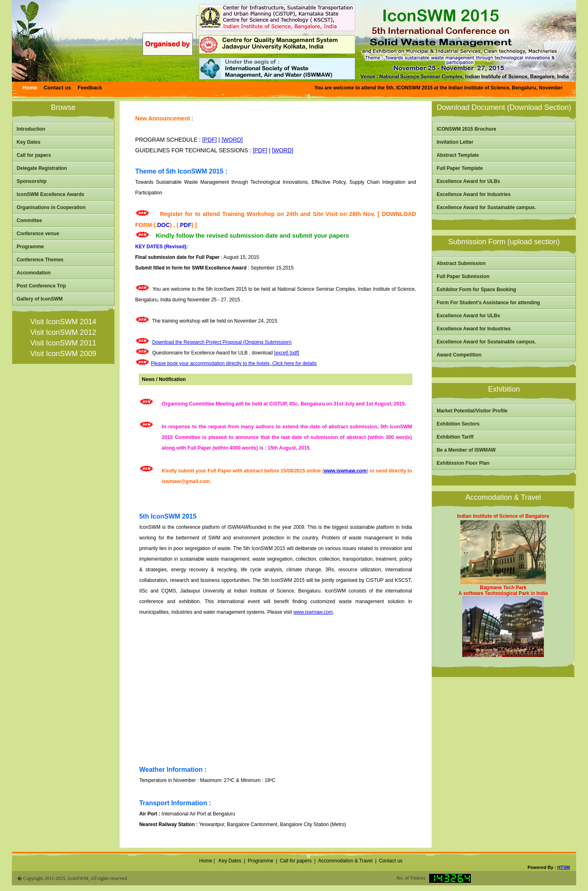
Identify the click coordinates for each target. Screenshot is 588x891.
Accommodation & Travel (345, 861)
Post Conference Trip (41, 286)
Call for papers (34, 155)
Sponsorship (32, 181)
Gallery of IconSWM (40, 299)
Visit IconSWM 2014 (63, 322)
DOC (164, 225)
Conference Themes (40, 260)
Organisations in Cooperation (51, 207)
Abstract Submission (461, 263)
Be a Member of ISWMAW (466, 450)
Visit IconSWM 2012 (63, 332)
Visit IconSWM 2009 (63, 354)
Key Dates (29, 142)
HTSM (564, 867)
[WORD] (232, 140)
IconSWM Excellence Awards (50, 194)
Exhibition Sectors (458, 424)
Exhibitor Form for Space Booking (476, 290)
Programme (30, 247)
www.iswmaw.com (345, 471)
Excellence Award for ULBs (468, 181)
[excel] (282, 353)
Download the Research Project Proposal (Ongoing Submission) (222, 342)
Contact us (391, 861)
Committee (29, 221)
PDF (186, 225)
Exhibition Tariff (455, 437)
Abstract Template (458, 155)
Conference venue (38, 234)
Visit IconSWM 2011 (63, 343)
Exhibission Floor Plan (463, 463)
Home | (206, 861)
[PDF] (209, 140)
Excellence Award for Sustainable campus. (486, 207)
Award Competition (459, 355)
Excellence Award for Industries (473, 194)
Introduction (31, 129)
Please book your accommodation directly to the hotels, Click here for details (234, 363)
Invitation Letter (455, 142)
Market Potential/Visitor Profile (472, 411)
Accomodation (34, 273)
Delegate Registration (42, 168)
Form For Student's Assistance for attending (488, 303)
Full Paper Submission (463, 276)
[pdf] (294, 353)
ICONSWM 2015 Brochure (466, 129)
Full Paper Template (460, 168)
